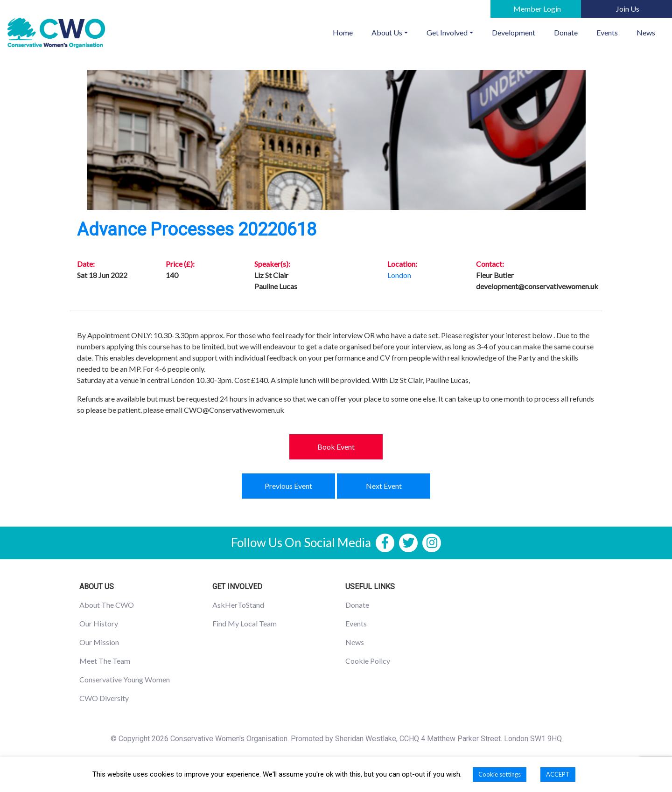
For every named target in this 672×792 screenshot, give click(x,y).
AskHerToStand (238, 605)
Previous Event (288, 486)
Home (347, 32)
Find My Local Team (245, 623)
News (646, 32)
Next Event (384, 486)
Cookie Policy (368, 661)
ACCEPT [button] (558, 774)
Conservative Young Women (125, 679)
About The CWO (107, 605)
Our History (99, 623)
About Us (387, 32)
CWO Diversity (104, 698)
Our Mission (99, 642)
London (399, 275)
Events (607, 32)
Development (514, 32)
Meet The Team (105, 661)
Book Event (336, 447)
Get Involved (447, 32)
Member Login (537, 9)
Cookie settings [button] (500, 774)
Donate (566, 32)
